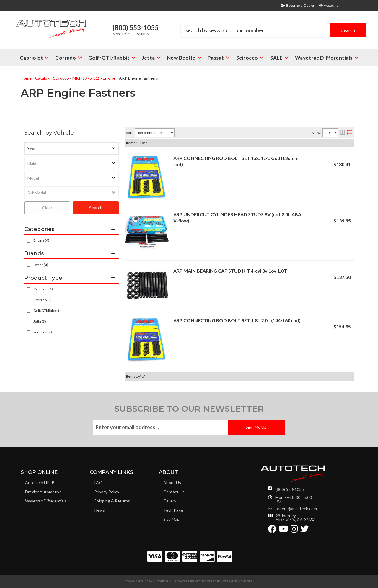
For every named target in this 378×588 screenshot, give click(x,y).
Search (96, 208)
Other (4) (41, 265)
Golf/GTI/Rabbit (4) (48, 311)
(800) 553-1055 (290, 489)
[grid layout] (342, 133)
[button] (273, 30)
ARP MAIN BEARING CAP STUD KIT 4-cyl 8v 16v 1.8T (230, 271)
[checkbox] (28, 265)
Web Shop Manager (237, 581)
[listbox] (71, 148)
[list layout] (350, 133)
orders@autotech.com (296, 509)
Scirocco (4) (43, 332)
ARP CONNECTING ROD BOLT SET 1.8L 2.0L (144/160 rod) (237, 320)
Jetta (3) (40, 321)
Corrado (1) (43, 300)
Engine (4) (41, 240)
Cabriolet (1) (43, 289)
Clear (47, 208)
